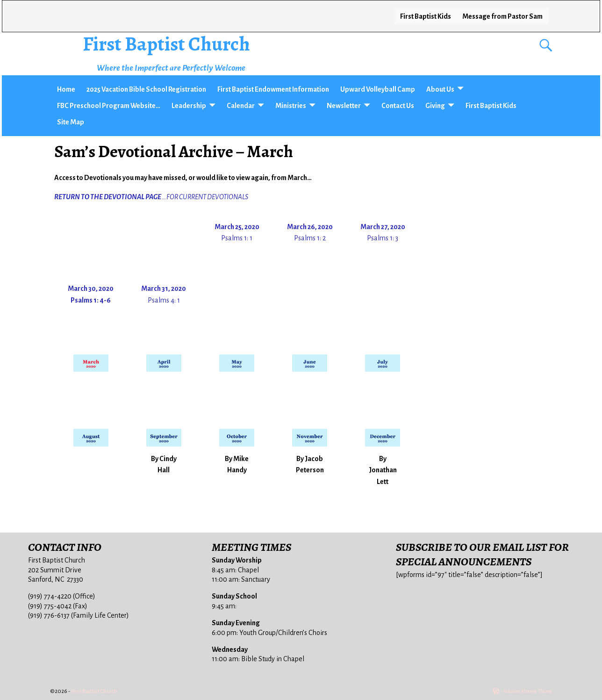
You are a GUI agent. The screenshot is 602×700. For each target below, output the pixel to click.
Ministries (291, 106)
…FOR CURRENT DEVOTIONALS (205, 197)
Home (66, 89)
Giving (435, 106)
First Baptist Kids (426, 16)
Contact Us (398, 106)
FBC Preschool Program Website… (109, 106)
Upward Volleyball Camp (378, 89)
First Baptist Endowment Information (273, 89)
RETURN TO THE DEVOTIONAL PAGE (108, 197)
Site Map (71, 122)
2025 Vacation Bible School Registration (146, 89)
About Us (440, 89)
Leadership (189, 106)
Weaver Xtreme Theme (528, 691)
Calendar (241, 106)
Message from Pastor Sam (502, 16)
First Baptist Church (166, 44)
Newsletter (344, 106)
